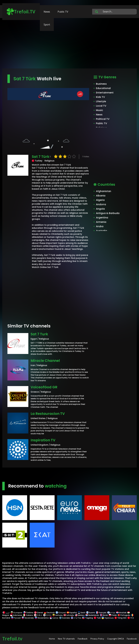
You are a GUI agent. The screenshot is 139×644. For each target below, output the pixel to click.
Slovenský (28, 618)
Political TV (103, 119)
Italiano (28, 615)
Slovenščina (42, 618)
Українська (108, 618)
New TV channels (66, 639)
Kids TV (100, 97)
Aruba (100, 226)
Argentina (102, 218)
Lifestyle (101, 101)
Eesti (81, 613)
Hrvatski (121, 613)
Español (72, 613)
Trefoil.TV (21, 12)
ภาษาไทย (76, 618)
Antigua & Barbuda (108, 213)
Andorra (101, 204)
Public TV (63, 12)
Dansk (39, 613)
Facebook (132, 639)
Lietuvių (58, 615)
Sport (47, 25)
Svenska (65, 618)
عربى (6, 613)
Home (52, 639)
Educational (103, 88)
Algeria (100, 200)
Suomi (90, 613)
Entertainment (105, 93)
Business (101, 84)
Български (16, 613)
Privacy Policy (97, 639)
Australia (101, 231)
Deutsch (49, 613)
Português (124, 615)
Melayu (80, 615)
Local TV (101, 106)
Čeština (28, 613)
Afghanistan (104, 191)
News (47, 12)
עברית (111, 613)
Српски (54, 618)
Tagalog (88, 618)
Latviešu (69, 615)
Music (100, 110)
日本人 (38, 615)
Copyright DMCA (116, 639)
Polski (113, 615)
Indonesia (16, 615)
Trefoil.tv (12, 639)
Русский (16, 618)
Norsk (104, 615)
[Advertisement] (69, 45)
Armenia (101, 222)
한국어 (47, 615)
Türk (97, 618)
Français (101, 613)
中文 (131, 618)
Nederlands (92, 615)
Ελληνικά (61, 613)
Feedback (83, 639)
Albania (101, 196)
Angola (100, 209)
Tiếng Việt (121, 618)
